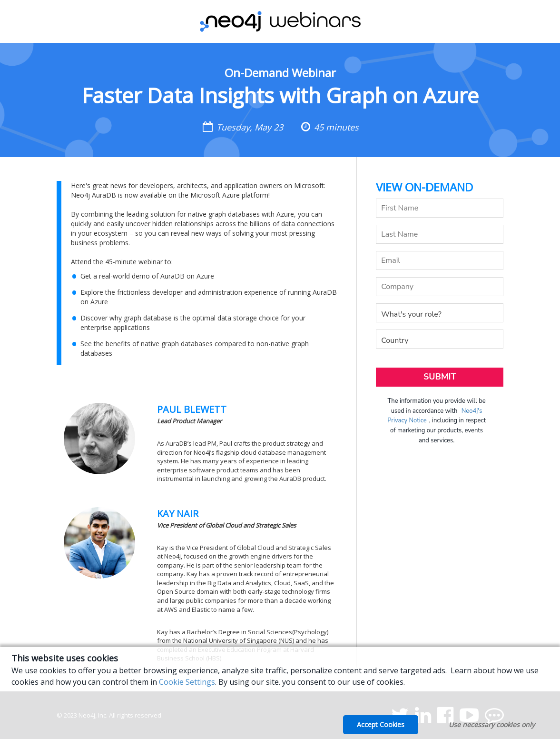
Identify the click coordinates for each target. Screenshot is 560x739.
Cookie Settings (187, 682)
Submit (440, 377)
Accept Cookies (381, 724)
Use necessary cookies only (492, 724)
